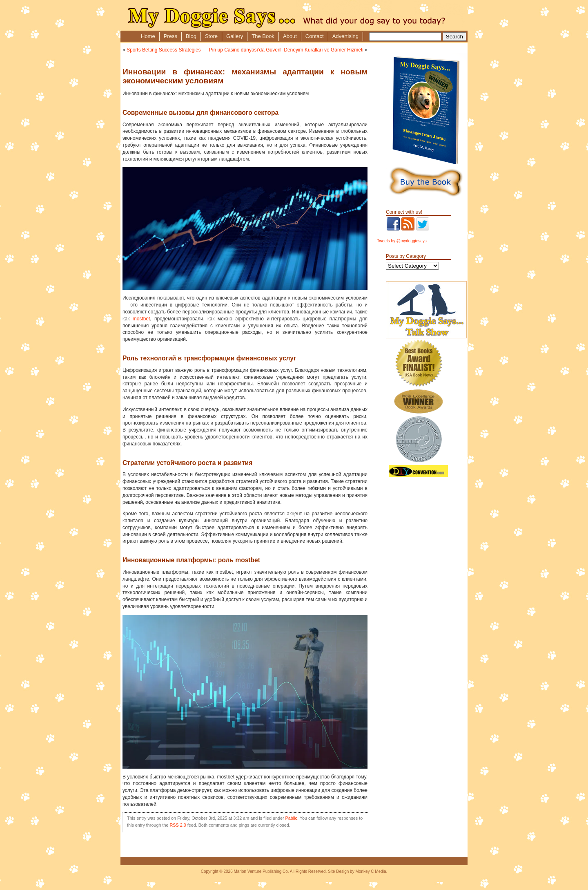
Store (211, 36)
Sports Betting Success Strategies (164, 50)
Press (170, 36)
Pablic (291, 818)
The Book (263, 36)
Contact (315, 36)
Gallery (235, 36)
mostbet (141, 319)
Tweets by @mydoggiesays (402, 241)
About (290, 36)
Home (148, 36)
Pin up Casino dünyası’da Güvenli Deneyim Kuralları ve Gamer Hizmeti (286, 50)
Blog (191, 36)
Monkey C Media (371, 871)
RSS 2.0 (178, 825)
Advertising (345, 36)
